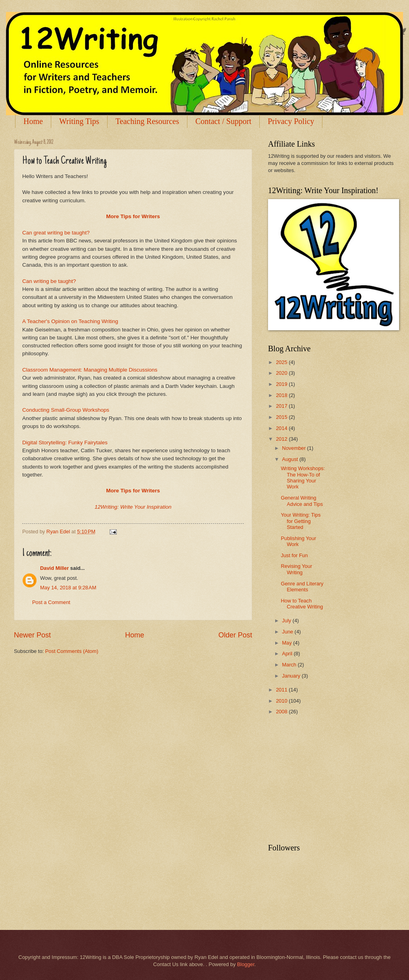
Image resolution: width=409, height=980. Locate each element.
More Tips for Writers (133, 216)
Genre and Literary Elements (302, 587)
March (290, 665)
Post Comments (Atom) (72, 651)
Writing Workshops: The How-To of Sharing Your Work (303, 477)
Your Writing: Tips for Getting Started (301, 521)
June (288, 632)
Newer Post (32, 635)
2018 (282, 395)
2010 (282, 701)
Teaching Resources (147, 121)
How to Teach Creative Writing (302, 604)
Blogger (246, 964)
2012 (282, 439)
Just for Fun (294, 555)
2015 (282, 417)
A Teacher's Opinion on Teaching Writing (70, 321)
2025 (282, 362)
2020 (282, 373)
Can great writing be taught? (56, 233)
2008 (282, 712)
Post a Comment (51, 602)
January (292, 676)
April (288, 654)
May (287, 643)
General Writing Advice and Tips (302, 501)
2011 (282, 690)
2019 (282, 384)
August (291, 459)
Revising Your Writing (296, 569)
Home (33, 121)
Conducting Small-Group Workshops (66, 410)
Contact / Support (223, 121)
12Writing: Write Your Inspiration (133, 507)
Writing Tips (79, 121)
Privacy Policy (291, 121)
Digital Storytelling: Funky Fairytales (65, 443)
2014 (282, 428)
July (287, 621)
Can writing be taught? (49, 281)
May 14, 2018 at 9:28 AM (68, 588)
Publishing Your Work (298, 541)
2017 (282, 406)
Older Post (235, 635)
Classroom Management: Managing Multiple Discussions (90, 370)
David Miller (54, 568)
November (294, 448)
